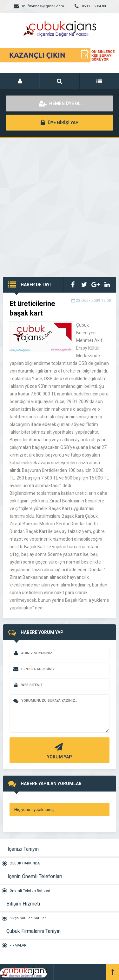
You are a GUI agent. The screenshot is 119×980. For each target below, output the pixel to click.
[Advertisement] (60, 201)
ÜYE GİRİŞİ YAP (60, 123)
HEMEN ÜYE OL (60, 103)
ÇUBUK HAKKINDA (25, 863)
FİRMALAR (18, 945)
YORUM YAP (59, 750)
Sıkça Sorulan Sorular (28, 918)
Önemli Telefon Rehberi (30, 891)
